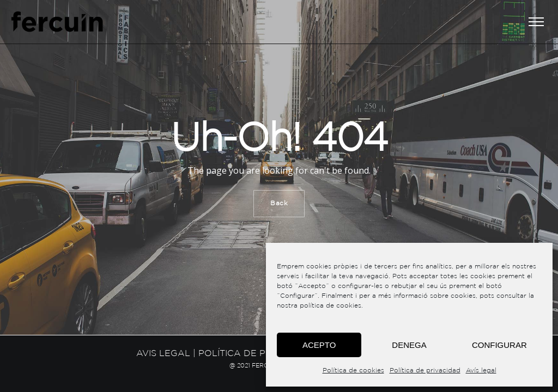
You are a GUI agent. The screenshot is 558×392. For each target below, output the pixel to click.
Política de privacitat (255, 354)
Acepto (319, 345)
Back (279, 203)
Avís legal (481, 370)
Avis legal (163, 354)
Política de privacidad (425, 370)
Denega (409, 345)
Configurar (499, 345)
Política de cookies (353, 370)
